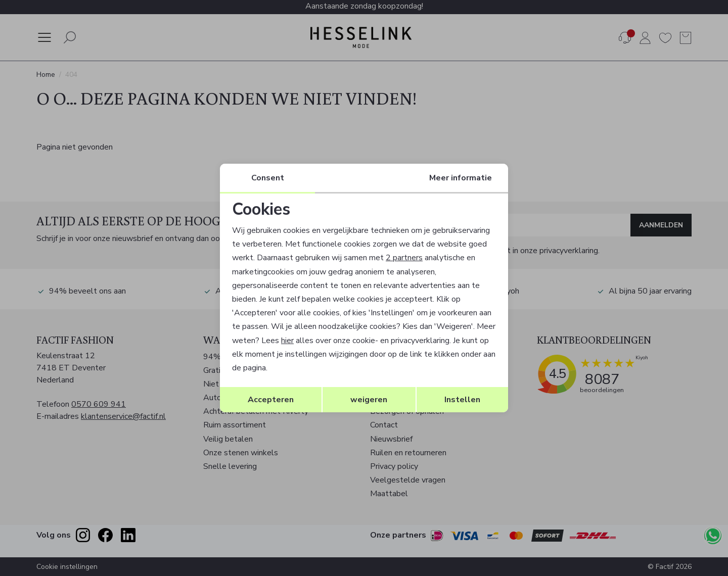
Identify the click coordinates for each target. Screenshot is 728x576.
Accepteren (271, 400)
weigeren (369, 400)
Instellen (462, 400)
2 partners (404, 258)
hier (287, 341)
